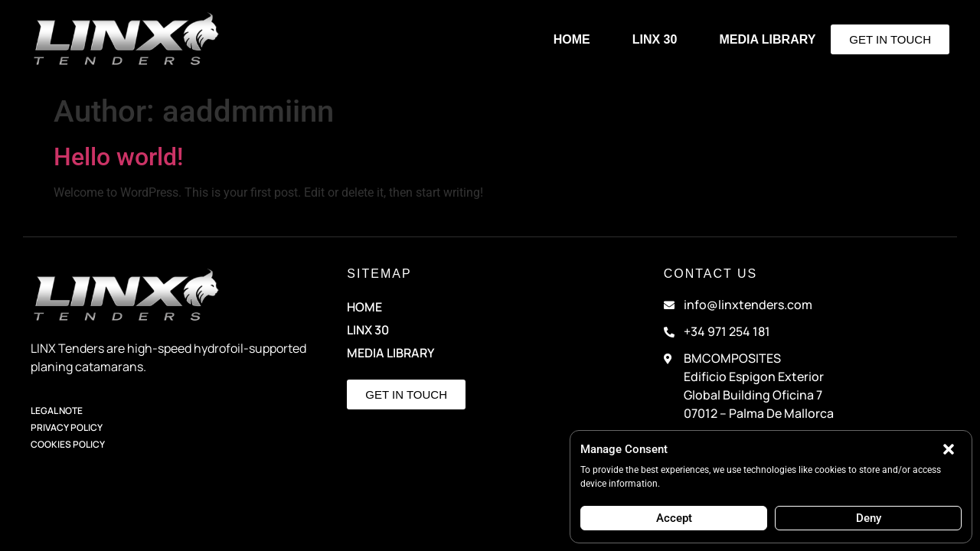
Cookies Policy (68, 444)
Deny (869, 518)
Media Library (767, 39)
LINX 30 (655, 39)
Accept (674, 518)
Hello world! (118, 157)
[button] (949, 449)
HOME (572, 39)
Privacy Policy (67, 427)
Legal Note (57, 411)
